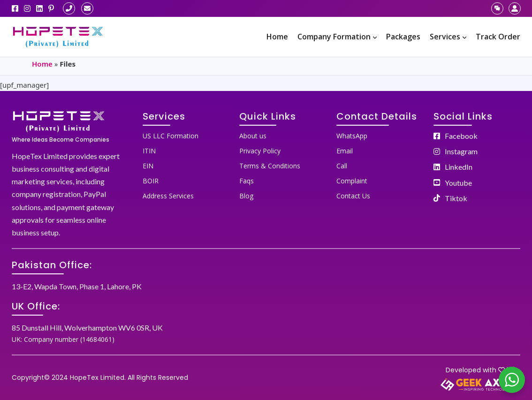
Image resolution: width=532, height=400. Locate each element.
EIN (148, 166)
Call (342, 166)
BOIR (151, 181)
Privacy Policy (260, 151)
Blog (246, 196)
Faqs (247, 181)
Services (448, 37)
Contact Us (353, 196)
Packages (403, 37)
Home (277, 37)
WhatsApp (352, 136)
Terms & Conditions (270, 166)
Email (345, 151)
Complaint (352, 181)
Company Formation (337, 37)
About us (253, 136)
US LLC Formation (171, 136)
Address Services (168, 196)
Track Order (498, 37)
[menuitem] (277, 37)
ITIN (149, 151)
